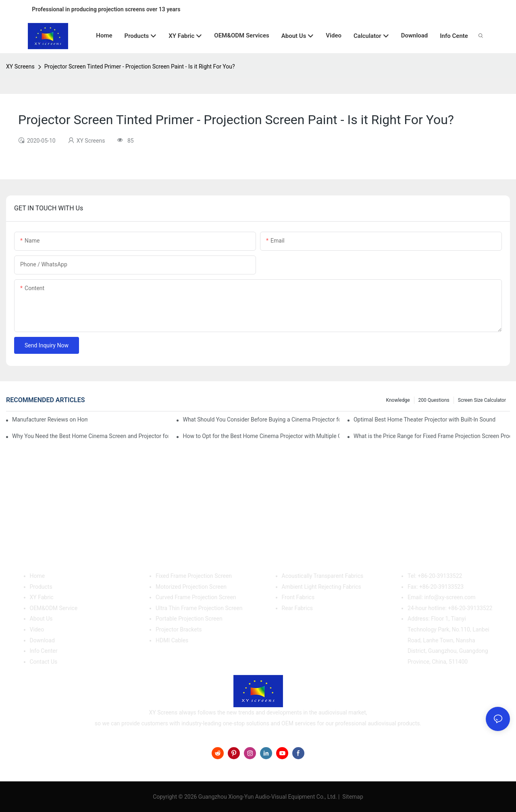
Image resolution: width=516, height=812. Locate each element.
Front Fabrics (298, 597)
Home (37, 576)
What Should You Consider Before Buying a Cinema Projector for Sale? (261, 419)
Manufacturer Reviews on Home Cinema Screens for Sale (50, 419)
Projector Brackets (179, 629)
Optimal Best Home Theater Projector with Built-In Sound (424, 419)
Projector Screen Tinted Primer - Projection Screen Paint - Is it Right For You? (140, 66)
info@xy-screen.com (450, 597)
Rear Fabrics (298, 608)
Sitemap (352, 797)
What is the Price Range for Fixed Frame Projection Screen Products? (432, 436)
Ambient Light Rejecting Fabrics (321, 587)
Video (37, 629)
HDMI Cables (172, 640)
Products (41, 587)
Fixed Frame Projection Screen (194, 576)
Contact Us (44, 662)
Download (42, 640)
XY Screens (20, 66)
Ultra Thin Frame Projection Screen (199, 608)
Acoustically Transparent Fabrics (323, 576)
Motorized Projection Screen (191, 587)
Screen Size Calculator (482, 400)
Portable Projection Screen (189, 619)
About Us (41, 619)
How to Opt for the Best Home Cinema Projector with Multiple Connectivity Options (261, 436)
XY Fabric (42, 597)
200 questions (434, 400)
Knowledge (398, 400)
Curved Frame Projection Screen (196, 597)
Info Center (44, 651)
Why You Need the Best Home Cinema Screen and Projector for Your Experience (90, 436)
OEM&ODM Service (54, 608)
